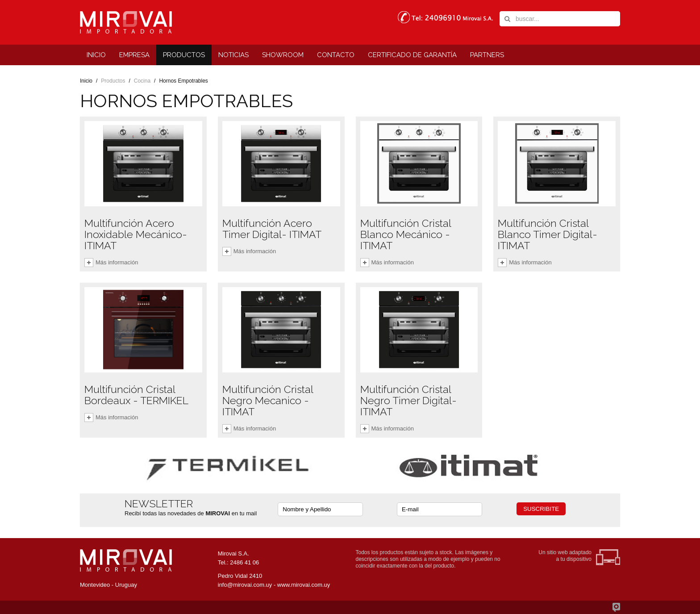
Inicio (86, 81)
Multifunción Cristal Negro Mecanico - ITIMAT (268, 400)
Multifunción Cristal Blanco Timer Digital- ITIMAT (548, 234)
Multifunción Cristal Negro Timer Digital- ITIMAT (408, 400)
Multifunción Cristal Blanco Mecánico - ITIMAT (406, 234)
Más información (117, 262)
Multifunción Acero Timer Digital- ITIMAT (272, 229)
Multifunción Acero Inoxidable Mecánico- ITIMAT (136, 234)
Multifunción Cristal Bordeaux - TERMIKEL (136, 395)
